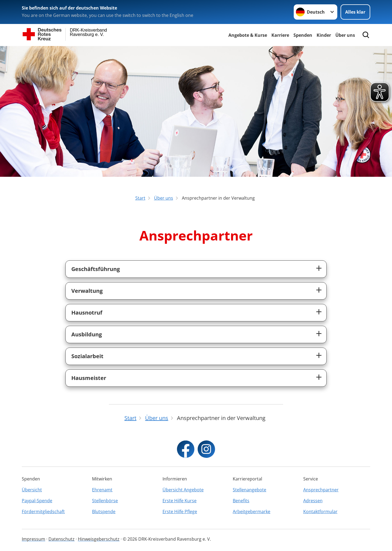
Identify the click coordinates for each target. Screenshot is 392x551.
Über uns (345, 35)
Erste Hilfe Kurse (180, 501)
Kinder (324, 35)
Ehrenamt (102, 490)
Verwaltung (87, 291)
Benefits (241, 501)
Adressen (313, 501)
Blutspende (104, 512)
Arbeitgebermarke (252, 512)
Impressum (33, 539)
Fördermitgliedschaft (43, 512)
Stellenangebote (249, 490)
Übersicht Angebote (183, 490)
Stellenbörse (105, 501)
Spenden (303, 35)
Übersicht (32, 490)
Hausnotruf (87, 313)
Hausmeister (89, 378)
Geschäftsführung (96, 269)
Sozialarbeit (87, 356)
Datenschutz (62, 539)
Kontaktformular (320, 512)
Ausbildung (87, 334)
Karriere (280, 35)
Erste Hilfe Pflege (180, 512)
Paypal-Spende (37, 501)
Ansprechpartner (321, 490)
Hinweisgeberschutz (99, 539)
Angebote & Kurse (248, 35)
